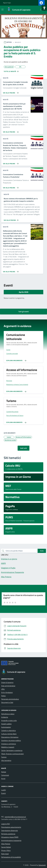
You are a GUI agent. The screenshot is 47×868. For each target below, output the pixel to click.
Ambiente (5, 717)
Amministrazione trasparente (11, 840)
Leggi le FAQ (6, 824)
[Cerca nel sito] (41, 10)
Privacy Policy (6, 850)
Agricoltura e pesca (8, 714)
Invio (42, 551)
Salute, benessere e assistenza (12, 750)
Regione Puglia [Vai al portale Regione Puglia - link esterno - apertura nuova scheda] (7, 3)
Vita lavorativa (6, 760)
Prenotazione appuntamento (11, 827)
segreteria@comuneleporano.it (15, 817)
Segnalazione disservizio (10, 830)
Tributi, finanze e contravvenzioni (12, 754)
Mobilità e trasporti (8, 747)
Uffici (3, 689)
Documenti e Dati (7, 702)
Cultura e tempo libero (9, 734)
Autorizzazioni (6, 727)
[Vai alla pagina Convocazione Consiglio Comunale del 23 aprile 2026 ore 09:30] (10, 92)
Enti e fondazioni (7, 692)
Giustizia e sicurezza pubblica (11, 740)
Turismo (4, 757)
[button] (44, 8)
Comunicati (5, 775)
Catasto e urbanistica (8, 730)
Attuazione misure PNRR (10, 837)
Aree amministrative (8, 686)
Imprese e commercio (9, 744)
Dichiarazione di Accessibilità (11, 857)
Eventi (3, 793)
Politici (3, 696)
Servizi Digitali (6, 847)
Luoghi (4, 790)
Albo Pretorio (6, 844)
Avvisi (3, 778)
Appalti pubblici (6, 724)
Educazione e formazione (10, 737)
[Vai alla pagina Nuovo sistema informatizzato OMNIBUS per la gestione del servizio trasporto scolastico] (11, 219)
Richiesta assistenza (8, 834)
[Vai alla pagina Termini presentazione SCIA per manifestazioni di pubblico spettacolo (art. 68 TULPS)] (10, 131)
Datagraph (42, 865)
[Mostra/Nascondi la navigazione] (2, 10)
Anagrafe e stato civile (9, 720)
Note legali (5, 854)
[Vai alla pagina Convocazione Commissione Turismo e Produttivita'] (10, 187)
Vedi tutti (23, 448)
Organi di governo (7, 682)
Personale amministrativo (10, 699)
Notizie (4, 772)
